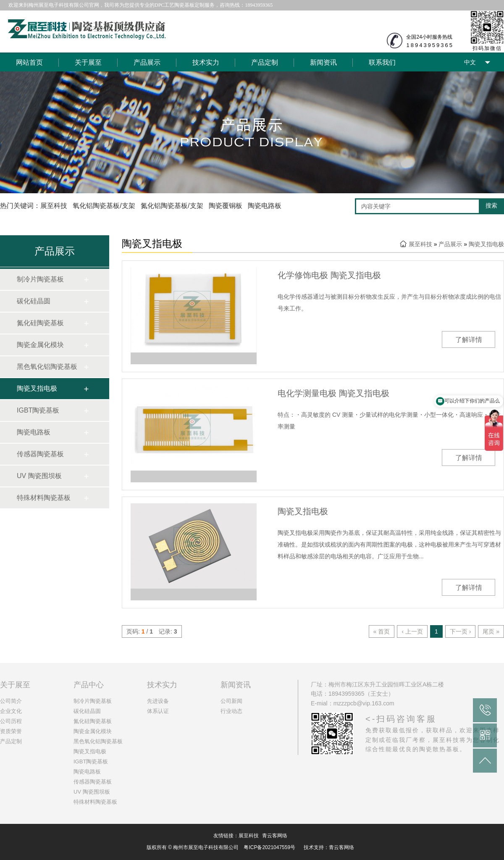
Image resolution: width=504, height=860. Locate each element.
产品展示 (147, 62)
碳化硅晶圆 (34, 301)
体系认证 (158, 711)
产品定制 (265, 62)
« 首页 (382, 631)
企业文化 (11, 711)
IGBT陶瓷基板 (38, 410)
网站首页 (29, 62)
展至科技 (420, 244)
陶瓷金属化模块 (40, 345)
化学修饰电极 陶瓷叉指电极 (329, 275)
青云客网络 (275, 836)
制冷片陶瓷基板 (40, 279)
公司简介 (11, 701)
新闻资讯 (323, 62)
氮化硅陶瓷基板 (40, 323)
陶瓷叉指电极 (37, 388)
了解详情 (469, 340)
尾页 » (491, 631)
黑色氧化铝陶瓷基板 (47, 367)
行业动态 (231, 711)
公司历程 (11, 721)
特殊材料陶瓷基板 (44, 498)
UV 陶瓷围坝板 (39, 476)
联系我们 (382, 62)
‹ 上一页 (412, 631)
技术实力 (206, 62)
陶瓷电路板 (34, 432)
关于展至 (88, 62)
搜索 (491, 205)
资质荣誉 (11, 731)
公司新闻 (231, 701)
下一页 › (461, 631)
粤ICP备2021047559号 (269, 847)
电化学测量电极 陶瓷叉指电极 (333, 393)
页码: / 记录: (152, 631)
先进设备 (158, 701)
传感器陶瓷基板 (40, 454)
